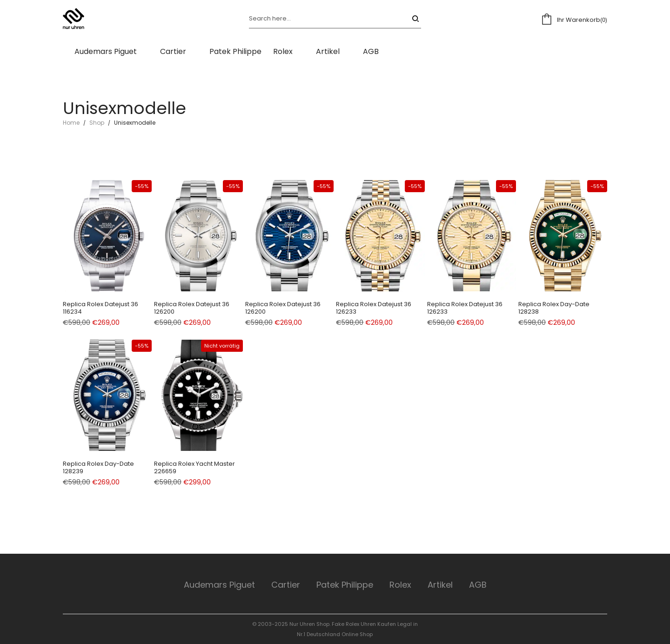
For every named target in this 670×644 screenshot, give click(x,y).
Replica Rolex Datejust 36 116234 (100, 308)
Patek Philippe (345, 585)
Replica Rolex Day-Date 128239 (98, 467)
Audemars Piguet (219, 585)
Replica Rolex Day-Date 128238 (554, 308)
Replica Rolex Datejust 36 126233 (374, 308)
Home (71, 123)
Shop (97, 123)
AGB (478, 585)
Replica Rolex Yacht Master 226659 (194, 467)
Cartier (286, 585)
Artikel (440, 585)
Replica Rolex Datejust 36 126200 (192, 308)
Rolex (400, 585)
